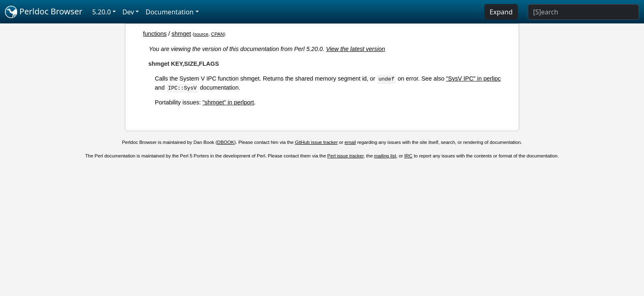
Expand (501, 12)
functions (155, 34)
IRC (408, 156)
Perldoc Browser (44, 12)
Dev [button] (128, 12)
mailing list (385, 156)
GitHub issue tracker (316, 142)
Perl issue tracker (345, 156)
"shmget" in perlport (228, 102)
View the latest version (356, 49)
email (350, 142)
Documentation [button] (169, 12)
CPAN (217, 34)
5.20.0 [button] (102, 12)
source (201, 34)
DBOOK (226, 142)
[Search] (583, 12)
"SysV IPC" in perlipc (473, 79)
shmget (181, 34)
